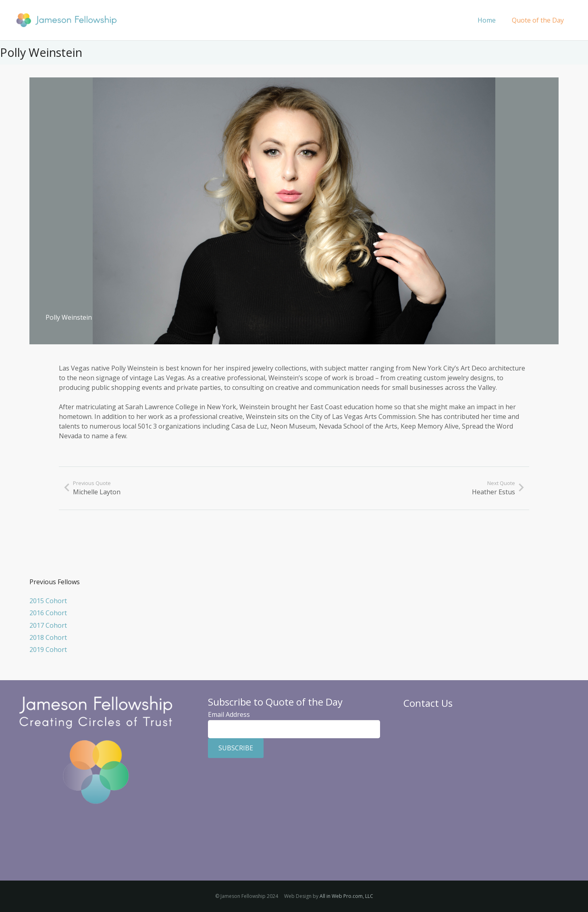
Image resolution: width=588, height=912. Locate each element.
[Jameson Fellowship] (66, 20)
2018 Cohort (48, 637)
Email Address (229, 714)
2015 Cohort (48, 601)
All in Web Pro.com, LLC (346, 896)
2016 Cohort (48, 613)
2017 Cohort (48, 625)
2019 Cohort (48, 650)
